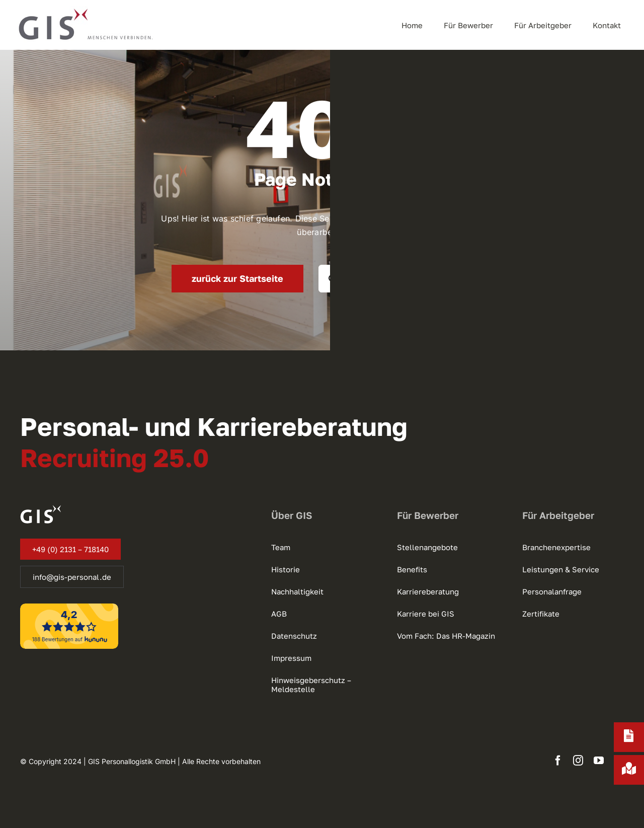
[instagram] (578, 761)
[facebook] (558, 761)
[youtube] (599, 761)
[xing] (619, 761)
